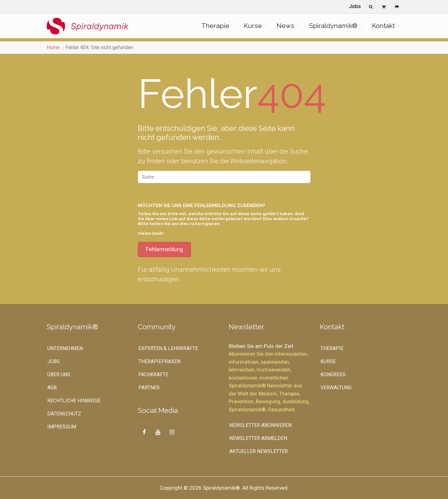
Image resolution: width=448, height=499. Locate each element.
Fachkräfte (153, 374)
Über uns (59, 374)
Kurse (253, 26)
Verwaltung (336, 388)
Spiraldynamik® (333, 26)
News (285, 26)
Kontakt (383, 26)
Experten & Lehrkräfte (168, 348)
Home (53, 47)
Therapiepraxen (159, 361)
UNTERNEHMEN (65, 348)
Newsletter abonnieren (260, 425)
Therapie (215, 26)
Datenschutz (64, 414)
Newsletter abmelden (258, 438)
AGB (52, 388)
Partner (149, 388)
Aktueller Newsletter (259, 451)
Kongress (333, 374)
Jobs (355, 6)
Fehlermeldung (164, 249)
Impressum (62, 427)
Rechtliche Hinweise (74, 401)
